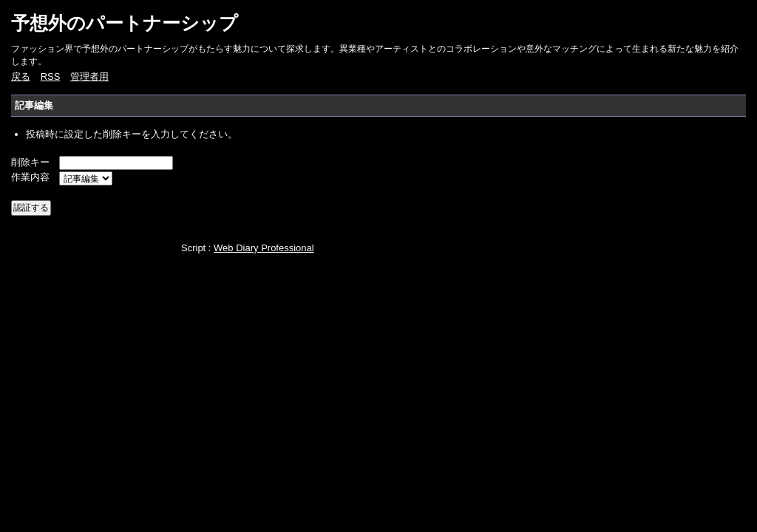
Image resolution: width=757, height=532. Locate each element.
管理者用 (89, 76)
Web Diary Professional (264, 248)
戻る (21, 76)
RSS (51, 76)
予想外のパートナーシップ (125, 23)
